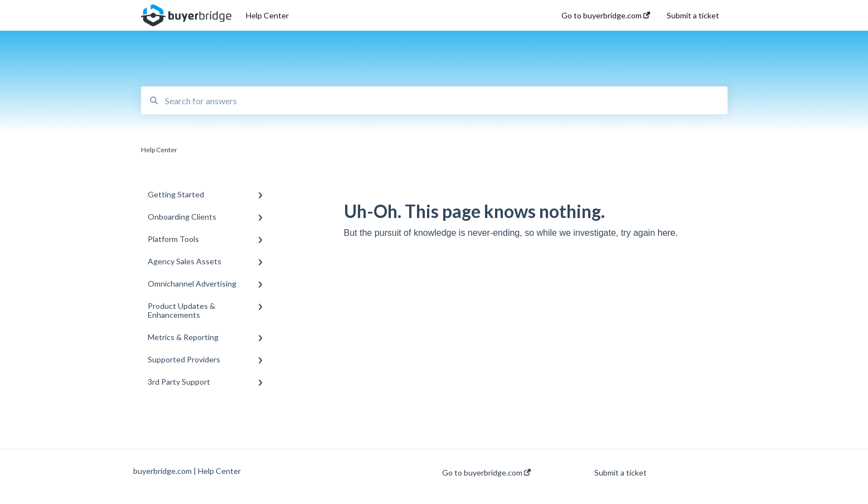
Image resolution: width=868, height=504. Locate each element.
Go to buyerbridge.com (486, 473)
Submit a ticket (620, 473)
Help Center (267, 15)
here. (667, 233)
